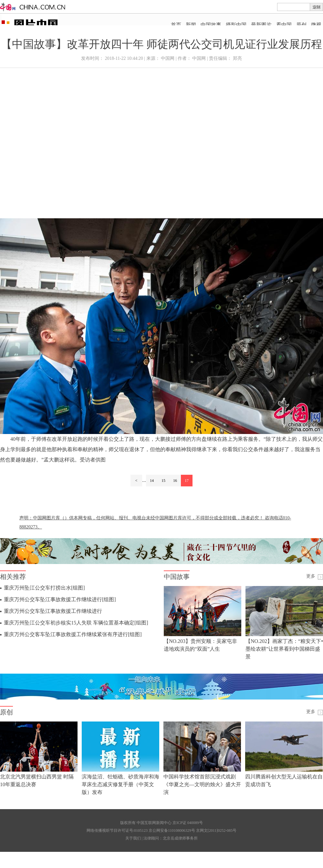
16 (175, 481)
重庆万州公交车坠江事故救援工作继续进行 (53, 611)
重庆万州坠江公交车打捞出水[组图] (44, 588)
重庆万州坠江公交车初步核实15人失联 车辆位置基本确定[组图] (76, 623)
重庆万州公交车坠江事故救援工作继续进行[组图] (60, 599)
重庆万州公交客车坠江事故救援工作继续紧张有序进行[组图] (73, 634)
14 (152, 481)
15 (163, 481)
